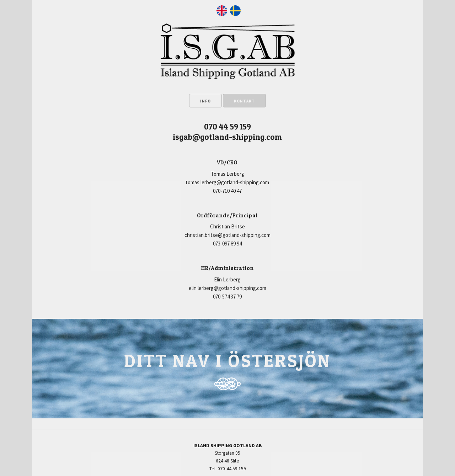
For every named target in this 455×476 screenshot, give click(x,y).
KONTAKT (244, 101)
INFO (205, 101)
